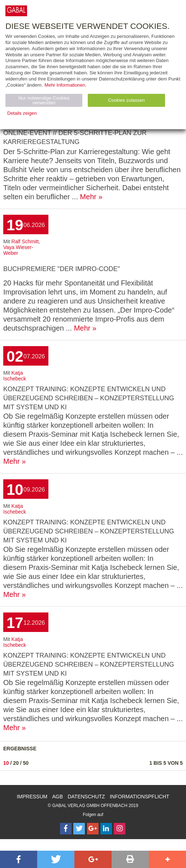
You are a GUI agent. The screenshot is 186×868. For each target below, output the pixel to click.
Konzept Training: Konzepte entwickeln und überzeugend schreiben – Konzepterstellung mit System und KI (89, 398)
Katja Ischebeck (15, 376)
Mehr (88, 197)
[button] (19, 859)
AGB (58, 797)
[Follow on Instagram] (120, 829)
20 (16, 763)
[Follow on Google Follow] (93, 829)
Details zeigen (22, 113)
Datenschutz (86, 797)
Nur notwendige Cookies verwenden (44, 100)
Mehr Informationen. (65, 85)
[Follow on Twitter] (79, 829)
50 (26, 763)
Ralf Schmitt (25, 241)
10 (6, 763)
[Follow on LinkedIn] (106, 829)
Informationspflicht (140, 797)
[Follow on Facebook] (66, 829)
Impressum (32, 797)
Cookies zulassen (126, 100)
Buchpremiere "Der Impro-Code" (62, 269)
